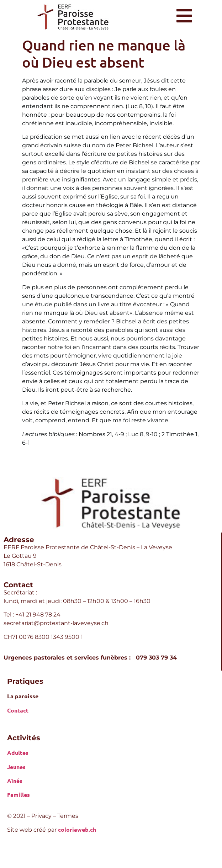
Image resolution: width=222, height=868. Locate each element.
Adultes (18, 753)
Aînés (15, 781)
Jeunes (16, 767)
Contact (18, 710)
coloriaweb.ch (77, 829)
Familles (18, 795)
